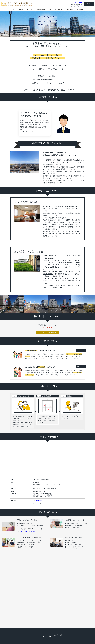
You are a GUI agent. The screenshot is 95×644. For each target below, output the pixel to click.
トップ (13, 10)
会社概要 (70, 10)
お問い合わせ (89, 4)
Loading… (48, 583)
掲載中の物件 (41, 10)
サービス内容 (30, 10)
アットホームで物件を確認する (48, 325)
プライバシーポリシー (48, 637)
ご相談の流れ (61, 10)
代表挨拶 (21, 10)
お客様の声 (51, 10)
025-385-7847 (77, 2)
